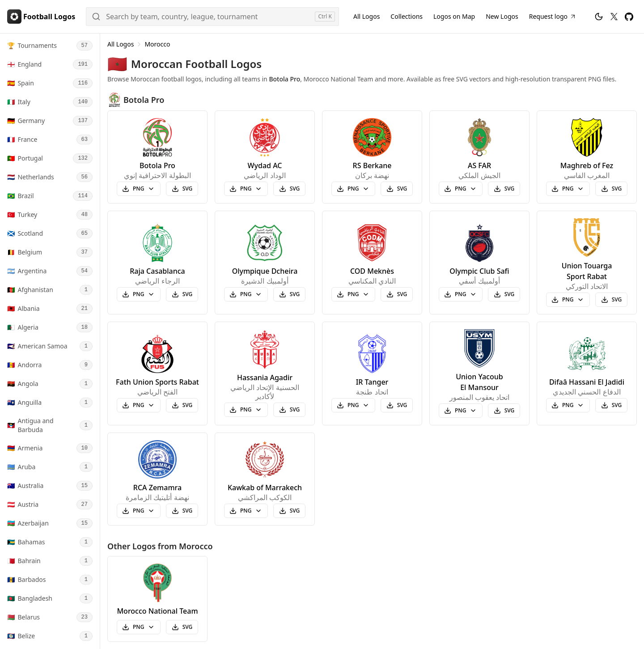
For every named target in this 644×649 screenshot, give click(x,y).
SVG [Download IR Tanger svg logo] (397, 405)
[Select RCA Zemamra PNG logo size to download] (139, 511)
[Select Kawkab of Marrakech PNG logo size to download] (246, 511)
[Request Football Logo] (553, 17)
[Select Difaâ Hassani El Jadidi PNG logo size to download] (568, 405)
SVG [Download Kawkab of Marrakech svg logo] (290, 511)
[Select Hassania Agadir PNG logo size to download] (246, 410)
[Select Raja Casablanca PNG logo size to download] (139, 294)
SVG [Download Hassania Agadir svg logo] (290, 409)
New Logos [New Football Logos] (502, 16)
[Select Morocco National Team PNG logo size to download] (139, 627)
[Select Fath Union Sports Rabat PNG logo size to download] (139, 405)
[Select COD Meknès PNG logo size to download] (353, 294)
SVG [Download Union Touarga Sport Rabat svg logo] (612, 299)
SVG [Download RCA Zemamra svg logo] (182, 511)
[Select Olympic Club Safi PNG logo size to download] (461, 294)
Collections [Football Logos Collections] (407, 16)
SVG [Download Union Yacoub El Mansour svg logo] (504, 410)
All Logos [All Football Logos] (366, 16)
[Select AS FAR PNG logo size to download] (461, 189)
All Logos (121, 44)
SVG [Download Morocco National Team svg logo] (182, 627)
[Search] (212, 17)
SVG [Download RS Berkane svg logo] (397, 189)
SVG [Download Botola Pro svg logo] (182, 189)
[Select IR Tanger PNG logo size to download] (353, 405)
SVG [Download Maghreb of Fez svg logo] (612, 189)
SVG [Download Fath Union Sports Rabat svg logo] (182, 405)
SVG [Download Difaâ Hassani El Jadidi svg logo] (612, 405)
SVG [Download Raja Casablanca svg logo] (182, 294)
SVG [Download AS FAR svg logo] (504, 189)
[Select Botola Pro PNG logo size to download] (139, 189)
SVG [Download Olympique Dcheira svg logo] (290, 294)
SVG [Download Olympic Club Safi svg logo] (504, 294)
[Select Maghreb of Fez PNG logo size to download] (568, 189)
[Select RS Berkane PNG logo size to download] (353, 189)
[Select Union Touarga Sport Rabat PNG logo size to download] (568, 300)
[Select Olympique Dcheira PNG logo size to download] (246, 294)
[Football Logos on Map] (454, 17)
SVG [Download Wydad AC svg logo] (290, 189)
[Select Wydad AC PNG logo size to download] (246, 189)
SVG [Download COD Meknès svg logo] (397, 294)
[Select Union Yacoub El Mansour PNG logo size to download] (461, 411)
